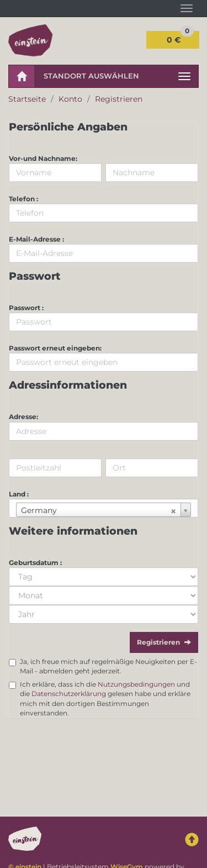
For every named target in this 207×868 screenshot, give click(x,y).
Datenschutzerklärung (69, 694)
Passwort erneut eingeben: (55, 348)
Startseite (27, 99)
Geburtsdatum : (35, 563)
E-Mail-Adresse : (36, 239)
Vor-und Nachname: (43, 158)
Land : (19, 494)
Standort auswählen (91, 76)
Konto (70, 99)
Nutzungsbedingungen (136, 684)
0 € (180, 38)
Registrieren (119, 99)
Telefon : (23, 199)
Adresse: (23, 417)
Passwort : (26, 308)
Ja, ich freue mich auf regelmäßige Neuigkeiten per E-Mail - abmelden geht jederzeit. (108, 666)
